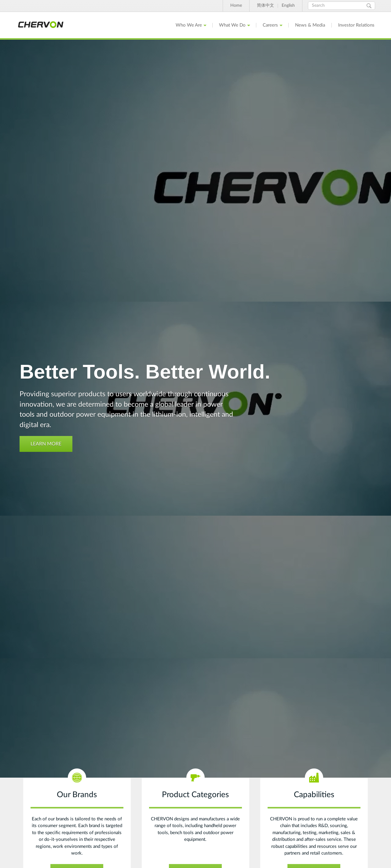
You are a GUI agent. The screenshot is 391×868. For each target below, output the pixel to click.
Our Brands (77, 795)
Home (236, 5)
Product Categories (195, 795)
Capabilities (314, 795)
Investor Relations (356, 25)
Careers (270, 25)
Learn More (46, 444)
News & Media (310, 25)
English (288, 5)
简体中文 (265, 5)
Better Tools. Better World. (145, 372)
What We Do (232, 25)
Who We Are (189, 25)
